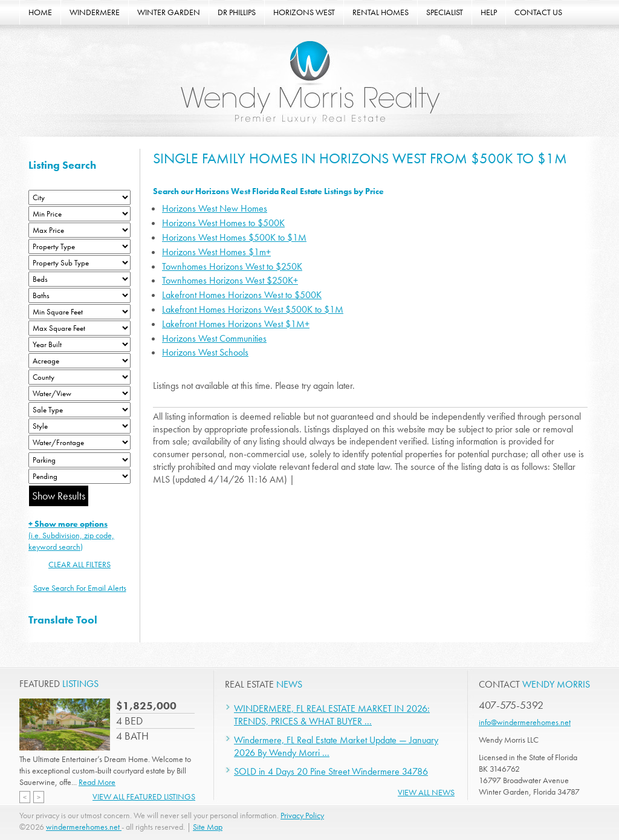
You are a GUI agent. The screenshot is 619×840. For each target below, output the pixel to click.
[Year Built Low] (79, 344)
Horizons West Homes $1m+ (216, 252)
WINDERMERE (95, 12)
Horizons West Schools (205, 352)
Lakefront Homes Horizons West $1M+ (236, 324)
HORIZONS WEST (304, 12)
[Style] (79, 426)
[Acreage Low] (79, 361)
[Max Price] (79, 230)
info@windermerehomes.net (525, 722)
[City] (79, 197)
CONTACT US (538, 12)
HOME (40, 12)
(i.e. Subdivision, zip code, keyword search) (71, 535)
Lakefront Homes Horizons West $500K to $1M (253, 309)
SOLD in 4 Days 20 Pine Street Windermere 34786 (331, 771)
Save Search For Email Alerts (80, 588)
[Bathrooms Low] (79, 295)
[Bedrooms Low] (79, 279)
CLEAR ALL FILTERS (79, 564)
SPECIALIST (445, 12)
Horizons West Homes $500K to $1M (234, 237)
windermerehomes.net (84, 827)
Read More (97, 782)
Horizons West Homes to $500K (223, 223)
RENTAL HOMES (381, 12)
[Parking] (79, 460)
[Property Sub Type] (79, 263)
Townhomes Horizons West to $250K (232, 266)
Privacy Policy (302, 815)
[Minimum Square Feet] (79, 312)
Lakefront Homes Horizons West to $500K (242, 295)
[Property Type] (79, 246)
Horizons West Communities (214, 338)
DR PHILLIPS (237, 12)
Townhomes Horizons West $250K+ (230, 280)
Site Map (208, 827)
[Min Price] (79, 214)
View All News (426, 792)
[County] (79, 377)
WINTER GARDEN (169, 12)
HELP (489, 12)
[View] (79, 393)
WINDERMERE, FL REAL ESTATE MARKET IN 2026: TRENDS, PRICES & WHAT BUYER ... (332, 715)
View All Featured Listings (144, 796)
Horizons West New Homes (215, 208)
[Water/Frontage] (79, 442)
